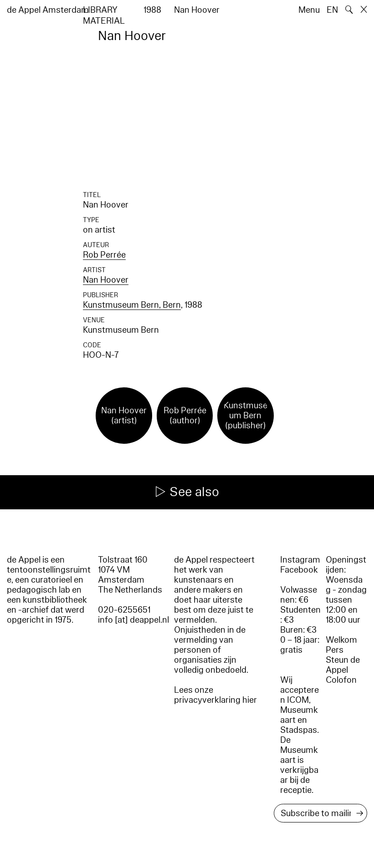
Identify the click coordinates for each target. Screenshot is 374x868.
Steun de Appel (343, 665)
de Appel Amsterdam (48, 10)
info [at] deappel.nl (133, 620)
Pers (335, 650)
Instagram (300, 560)
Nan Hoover (106, 280)
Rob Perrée (104, 255)
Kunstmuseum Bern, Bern (132, 305)
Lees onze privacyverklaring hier (215, 695)
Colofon (341, 680)
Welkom (341, 640)
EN (332, 10)
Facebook (299, 570)
